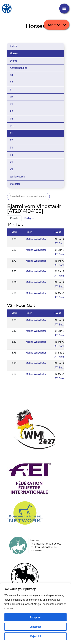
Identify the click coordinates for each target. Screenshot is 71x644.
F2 (11, 97)
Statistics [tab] (15, 184)
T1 (11, 133)
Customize (36, 627)
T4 (11, 155)
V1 (11, 162)
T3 (11, 148)
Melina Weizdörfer (36, 239)
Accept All (35, 617)
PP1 (12, 126)
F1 (11, 90)
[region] (35, 614)
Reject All (35, 636)
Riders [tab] (13, 46)
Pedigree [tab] (29, 218)
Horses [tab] (14, 53)
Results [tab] (14, 218)
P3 (11, 119)
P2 (11, 111)
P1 (11, 104)
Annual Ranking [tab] (19, 68)
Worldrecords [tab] (17, 177)
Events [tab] (14, 61)
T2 (11, 140)
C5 (11, 82)
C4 (11, 75)
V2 (11, 169)
